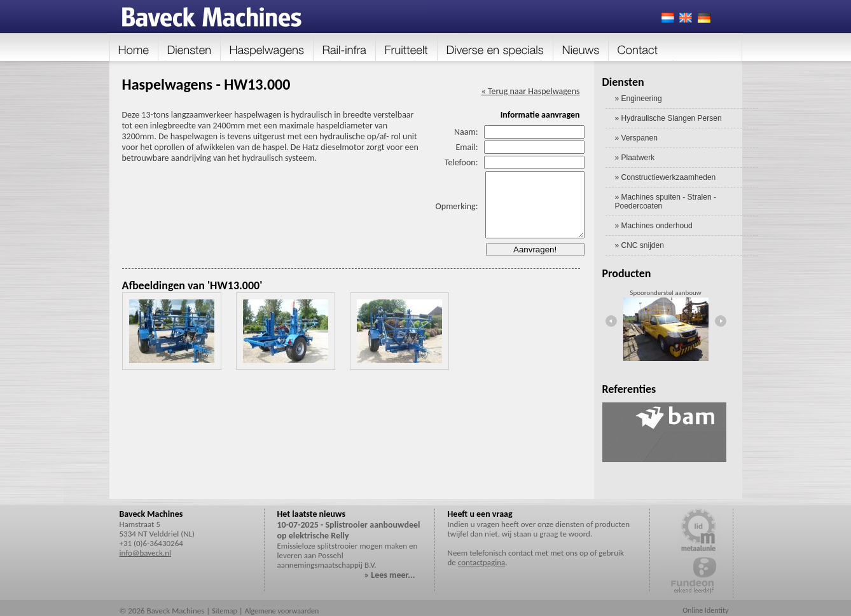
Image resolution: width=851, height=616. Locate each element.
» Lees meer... (390, 575)
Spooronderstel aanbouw (665, 293)
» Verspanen (636, 138)
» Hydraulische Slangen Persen (668, 118)
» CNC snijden (640, 245)
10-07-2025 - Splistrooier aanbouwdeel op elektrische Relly (349, 530)
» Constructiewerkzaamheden (666, 177)
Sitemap (225, 611)
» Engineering (639, 99)
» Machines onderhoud (654, 226)
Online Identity (705, 610)
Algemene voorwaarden (282, 611)
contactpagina (481, 562)
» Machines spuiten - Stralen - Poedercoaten (666, 202)
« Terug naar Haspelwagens (531, 91)
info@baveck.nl (145, 553)
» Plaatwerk (635, 158)
